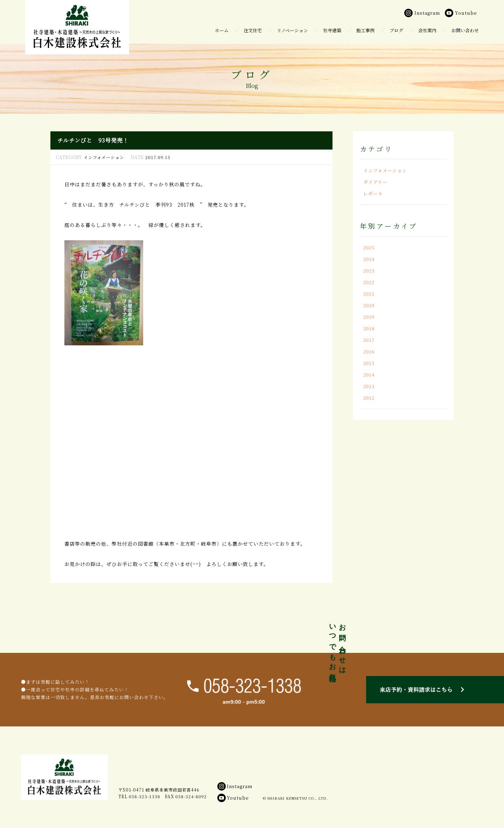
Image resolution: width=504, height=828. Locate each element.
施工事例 (365, 30)
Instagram (235, 786)
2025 (369, 247)
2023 (369, 271)
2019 (369, 317)
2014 (369, 375)
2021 (369, 294)
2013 (369, 386)
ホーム (222, 30)
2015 (369, 363)
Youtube (233, 798)
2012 (369, 398)
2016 (369, 351)
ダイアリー (375, 182)
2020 (369, 305)
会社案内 (427, 30)
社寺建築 (332, 30)
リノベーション (292, 30)
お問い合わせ (465, 30)
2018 (369, 328)
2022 (369, 282)
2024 (369, 259)
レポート (373, 194)
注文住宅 (253, 30)
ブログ (396, 30)
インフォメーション (385, 170)
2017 (369, 340)
